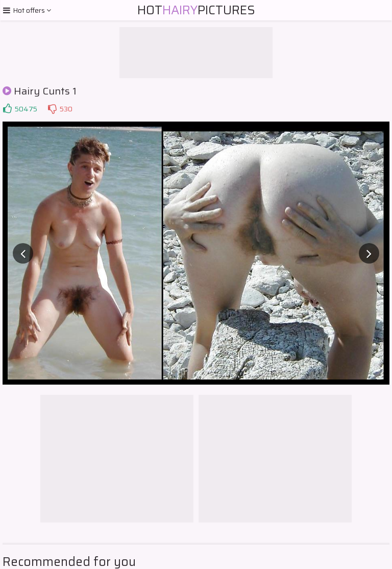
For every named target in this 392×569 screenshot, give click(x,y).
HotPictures (196, 10)
